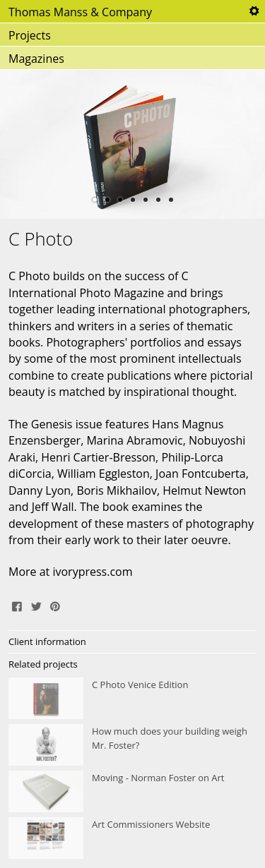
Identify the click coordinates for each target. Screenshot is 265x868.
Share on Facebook (17, 605)
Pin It (55, 605)
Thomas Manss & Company (80, 12)
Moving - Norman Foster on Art (132, 792)
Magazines (36, 59)
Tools (254, 11)
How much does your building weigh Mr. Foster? (132, 745)
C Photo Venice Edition (132, 699)
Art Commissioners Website (132, 838)
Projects (30, 35)
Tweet (36, 605)
